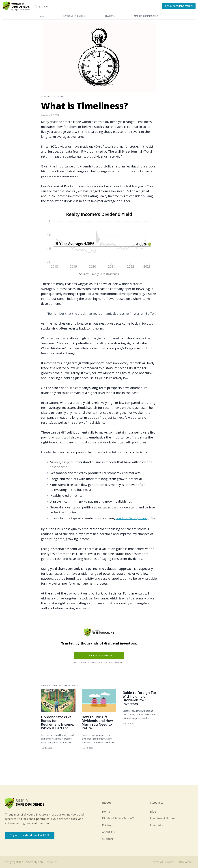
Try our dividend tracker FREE (30, 835)
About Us (108, 832)
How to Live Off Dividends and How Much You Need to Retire (97, 722)
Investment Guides (74, 16)
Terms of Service (162, 862)
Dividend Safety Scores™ (118, 818)
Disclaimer (186, 862)
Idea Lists (109, 16)
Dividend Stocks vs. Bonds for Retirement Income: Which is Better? (57, 722)
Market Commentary (146, 16)
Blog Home (41, 6)
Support (108, 839)
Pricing (107, 825)
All (42, 16)
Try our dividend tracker (179, 6)
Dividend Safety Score (131, 518)
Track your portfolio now (99, 655)
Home (106, 812)
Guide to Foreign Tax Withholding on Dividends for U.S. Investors (140, 698)
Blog (153, 812)
